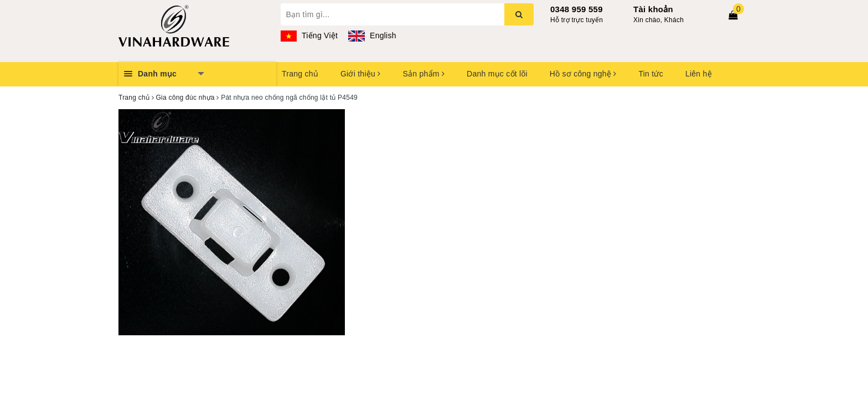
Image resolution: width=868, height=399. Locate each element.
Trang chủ (300, 74)
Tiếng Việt (309, 35)
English (372, 35)
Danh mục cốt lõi (497, 74)
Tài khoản (653, 9)
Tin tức (650, 74)
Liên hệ (699, 74)
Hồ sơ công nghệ (583, 74)
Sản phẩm (423, 74)
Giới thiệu (360, 74)
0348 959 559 (577, 9)
